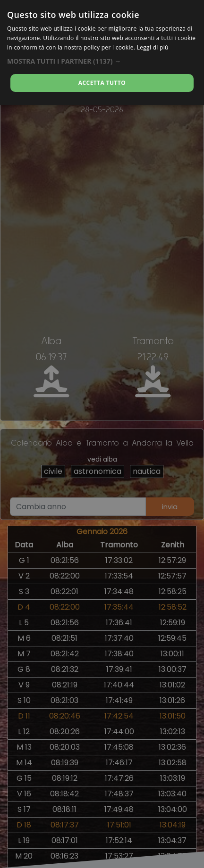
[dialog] (102, 53)
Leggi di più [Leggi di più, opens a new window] (153, 47)
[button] (102, 61)
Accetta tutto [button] (102, 83)
